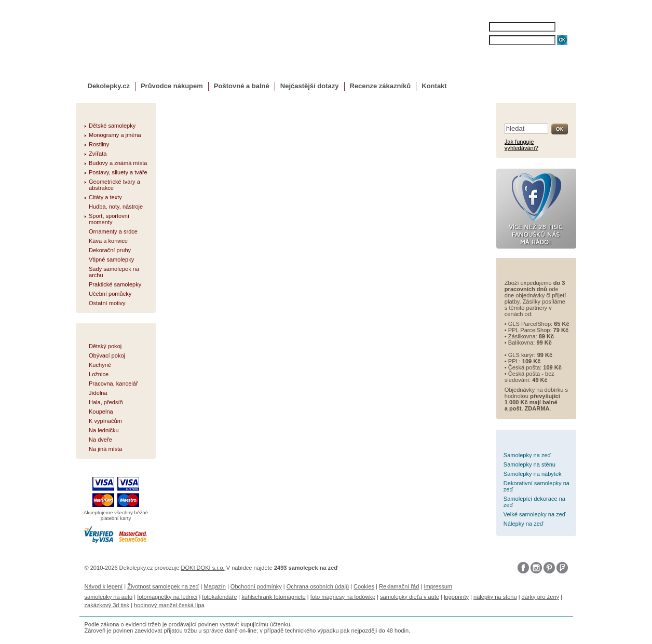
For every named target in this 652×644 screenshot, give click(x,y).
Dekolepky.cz (109, 86)
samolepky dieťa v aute (410, 597)
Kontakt (434, 86)
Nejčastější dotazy (310, 86)
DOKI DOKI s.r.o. (203, 568)
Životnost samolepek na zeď (163, 586)
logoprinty (456, 597)
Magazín (214, 586)
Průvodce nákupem (172, 86)
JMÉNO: (480, 27)
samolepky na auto (109, 597)
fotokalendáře (219, 597)
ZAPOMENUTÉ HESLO (517, 51)
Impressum (438, 586)
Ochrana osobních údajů (318, 586)
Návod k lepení (104, 586)
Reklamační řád (399, 586)
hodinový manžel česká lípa (169, 605)
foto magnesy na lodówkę (343, 597)
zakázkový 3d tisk (107, 605)
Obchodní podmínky (256, 586)
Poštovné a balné (242, 86)
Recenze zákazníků (381, 86)
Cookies (364, 586)
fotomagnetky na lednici (167, 597)
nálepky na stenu (495, 597)
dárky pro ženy (540, 597)
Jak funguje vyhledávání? (521, 145)
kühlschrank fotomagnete (273, 597)
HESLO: (479, 40)
